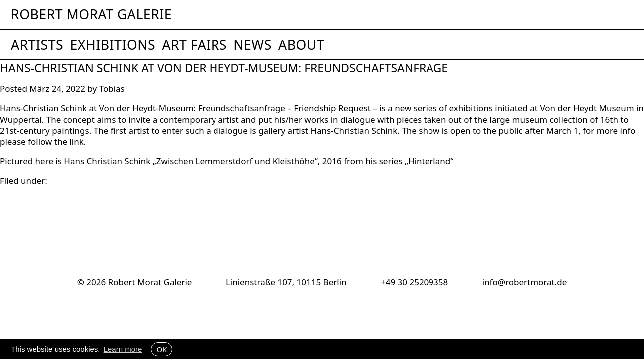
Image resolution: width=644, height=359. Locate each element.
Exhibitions (112, 45)
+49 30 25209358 (414, 282)
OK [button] (161, 349)
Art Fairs (194, 45)
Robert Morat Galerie (91, 15)
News (253, 45)
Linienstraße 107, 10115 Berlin (286, 282)
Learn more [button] (123, 349)
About (301, 45)
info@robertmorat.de (525, 282)
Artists (37, 45)
